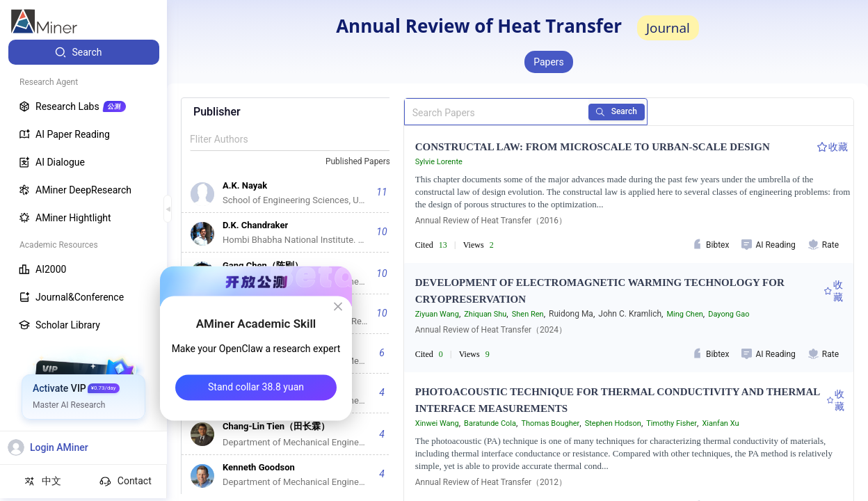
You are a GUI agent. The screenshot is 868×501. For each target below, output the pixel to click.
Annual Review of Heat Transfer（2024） (491, 330)
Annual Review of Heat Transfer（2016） (491, 221)
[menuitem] (84, 52)
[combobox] (364, 162)
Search (622, 111)
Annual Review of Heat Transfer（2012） (491, 482)
